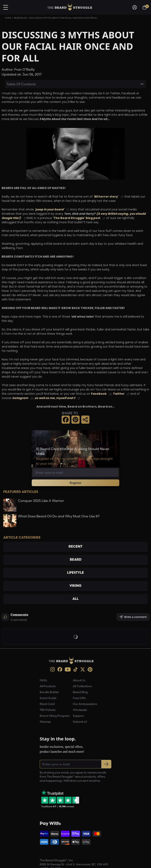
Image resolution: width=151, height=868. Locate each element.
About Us (79, 680)
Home (8, 18)
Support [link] (78, 716)
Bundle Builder (49, 692)
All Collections (82, 686)
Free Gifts (79, 698)
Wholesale (80, 710)
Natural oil (80, 722)
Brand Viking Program (55, 716)
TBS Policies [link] (48, 710)
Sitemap (45, 722)
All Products (48, 686)
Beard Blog (20, 18)
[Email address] (75, 472)
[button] (66, 420)
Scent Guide (48, 698)
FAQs (43, 680)
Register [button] (75, 483)
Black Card (47, 704)
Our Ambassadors (85, 704)
